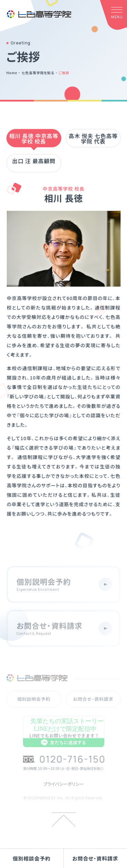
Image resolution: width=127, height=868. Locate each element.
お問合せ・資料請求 (95, 858)
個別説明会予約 (34, 706)
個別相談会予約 (31, 858)
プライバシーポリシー (64, 791)
